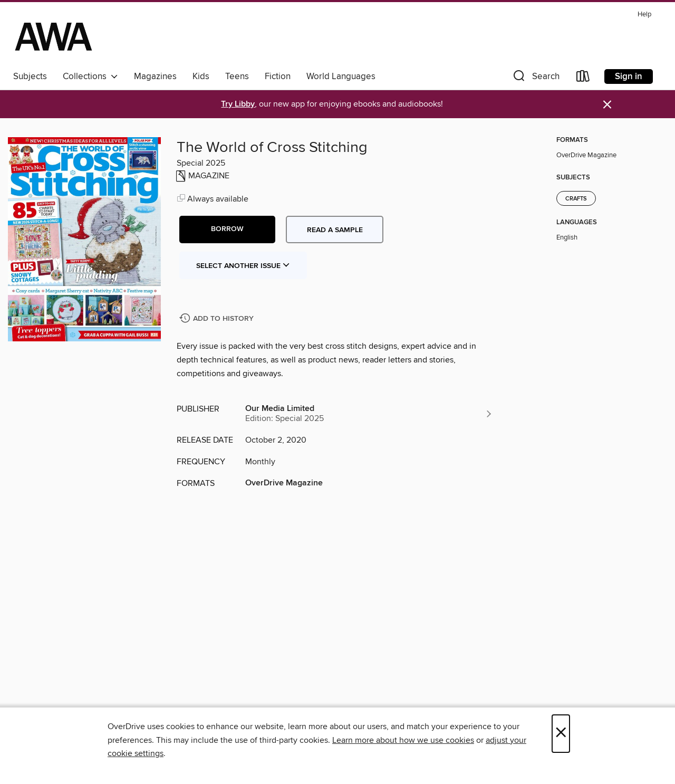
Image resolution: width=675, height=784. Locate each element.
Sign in (629, 77)
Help (644, 15)
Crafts (576, 199)
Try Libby (238, 104)
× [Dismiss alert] (607, 105)
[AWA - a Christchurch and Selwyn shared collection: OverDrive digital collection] (54, 36)
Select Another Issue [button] (243, 266)
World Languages (341, 77)
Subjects (30, 77)
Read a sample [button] (335, 230)
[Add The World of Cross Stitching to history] (218, 319)
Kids (201, 77)
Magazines (155, 77)
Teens (237, 77)
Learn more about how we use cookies (403, 740)
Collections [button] (90, 77)
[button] (535, 78)
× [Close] (561, 734)
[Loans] (583, 78)
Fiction (278, 77)
